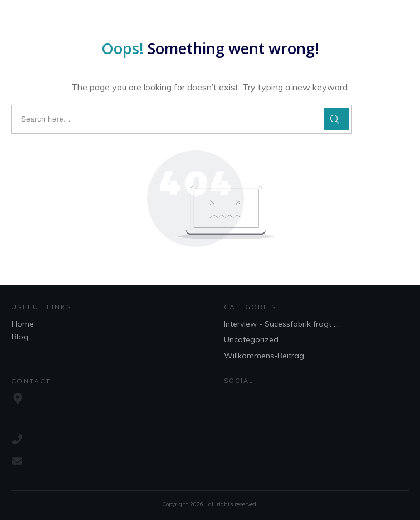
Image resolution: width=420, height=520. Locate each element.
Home (23, 324)
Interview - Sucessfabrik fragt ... (281, 324)
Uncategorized (251, 339)
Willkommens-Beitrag (264, 356)
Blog (20, 337)
